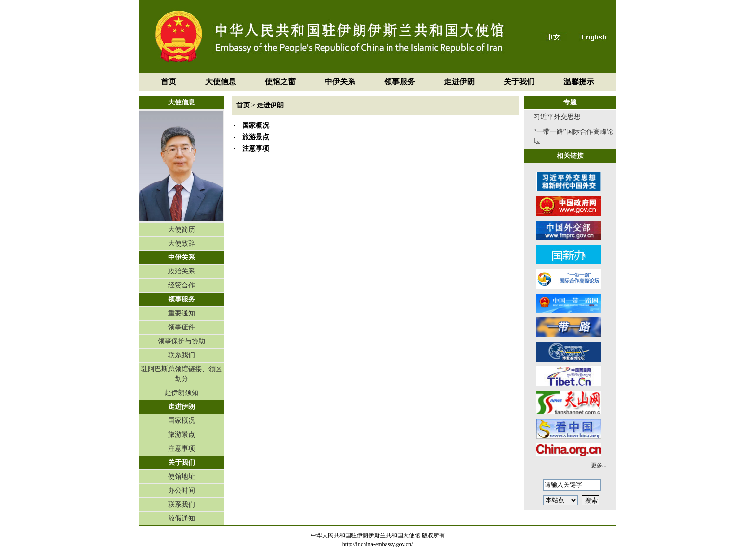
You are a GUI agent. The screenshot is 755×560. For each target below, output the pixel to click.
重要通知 (182, 313)
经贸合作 (182, 285)
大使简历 (182, 229)
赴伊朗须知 (182, 393)
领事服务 (400, 82)
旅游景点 (182, 435)
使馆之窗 (280, 82)
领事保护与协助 (182, 341)
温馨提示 (579, 82)
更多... (599, 465)
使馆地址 (182, 476)
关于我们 (519, 82)
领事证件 (182, 327)
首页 (169, 82)
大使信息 (221, 82)
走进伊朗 (459, 82)
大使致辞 (182, 243)
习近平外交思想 (557, 117)
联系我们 (182, 355)
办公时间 (182, 490)
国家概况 (182, 421)
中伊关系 (340, 82)
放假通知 (182, 518)
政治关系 (182, 271)
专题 (570, 102)
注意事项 (182, 449)
